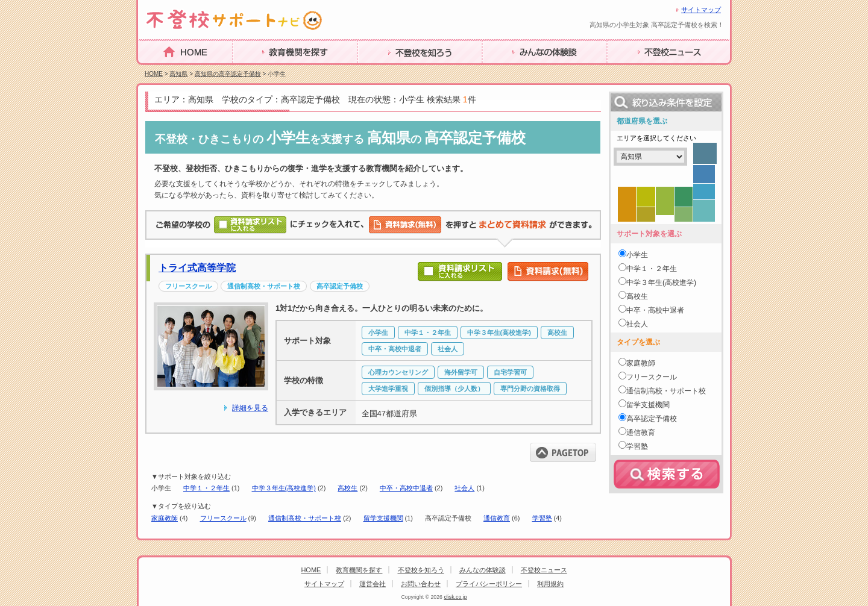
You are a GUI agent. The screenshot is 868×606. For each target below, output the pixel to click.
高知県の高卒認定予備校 (228, 74)
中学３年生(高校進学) (284, 488)
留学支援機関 (383, 518)
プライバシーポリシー (489, 584)
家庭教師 (165, 518)
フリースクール (223, 518)
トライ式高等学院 (197, 268)
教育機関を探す (266, 71)
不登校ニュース (640, 71)
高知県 (178, 74)
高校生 (348, 488)
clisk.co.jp (455, 597)
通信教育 (497, 518)
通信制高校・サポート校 (305, 518)
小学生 (637, 255)
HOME (153, 70)
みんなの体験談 (515, 71)
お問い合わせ (421, 584)
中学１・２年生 (206, 488)
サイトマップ (701, 10)
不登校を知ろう (391, 71)
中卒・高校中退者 (406, 488)
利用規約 (550, 584)
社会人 (464, 488)
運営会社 (373, 584)
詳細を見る (250, 408)
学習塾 (542, 518)
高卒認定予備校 (652, 419)
